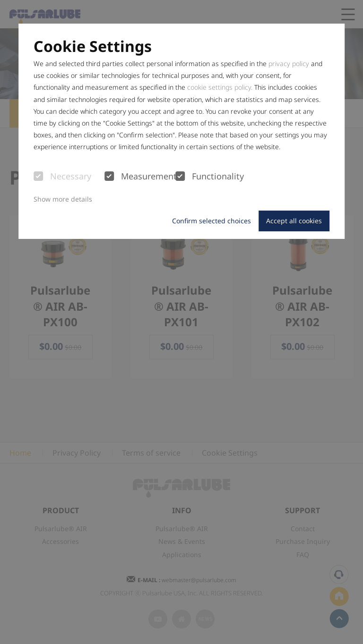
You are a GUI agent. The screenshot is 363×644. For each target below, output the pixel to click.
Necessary (62, 177)
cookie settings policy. (220, 87)
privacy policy (289, 64)
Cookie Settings (93, 46)
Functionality (210, 177)
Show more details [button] (63, 199)
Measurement (140, 177)
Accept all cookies (294, 221)
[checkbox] (38, 176)
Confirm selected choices (212, 221)
